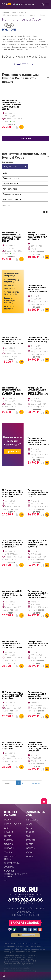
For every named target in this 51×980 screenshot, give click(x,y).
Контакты (9, 848)
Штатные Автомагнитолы (14, 15)
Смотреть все (26, 138)
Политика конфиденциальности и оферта (16, 874)
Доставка (9, 840)
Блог (7, 828)
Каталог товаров (20, 12)
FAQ (6, 880)
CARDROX (30, 832)
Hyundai (32, 15)
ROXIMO (29, 828)
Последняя (35, 783)
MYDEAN (29, 856)
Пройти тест (13, 451)
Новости (8, 832)
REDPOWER (31, 840)
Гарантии (9, 844)
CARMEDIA (30, 848)
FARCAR (29, 824)
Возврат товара (12, 863)
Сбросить (6, 205)
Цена (6, 173)
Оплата (8, 836)
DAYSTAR (29, 844)
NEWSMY (29, 852)
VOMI (28, 836)
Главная (5, 12)
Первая (7, 783)
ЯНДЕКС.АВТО (32, 820)
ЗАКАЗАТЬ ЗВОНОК (25, 923)
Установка (9, 867)
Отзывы (8, 852)
